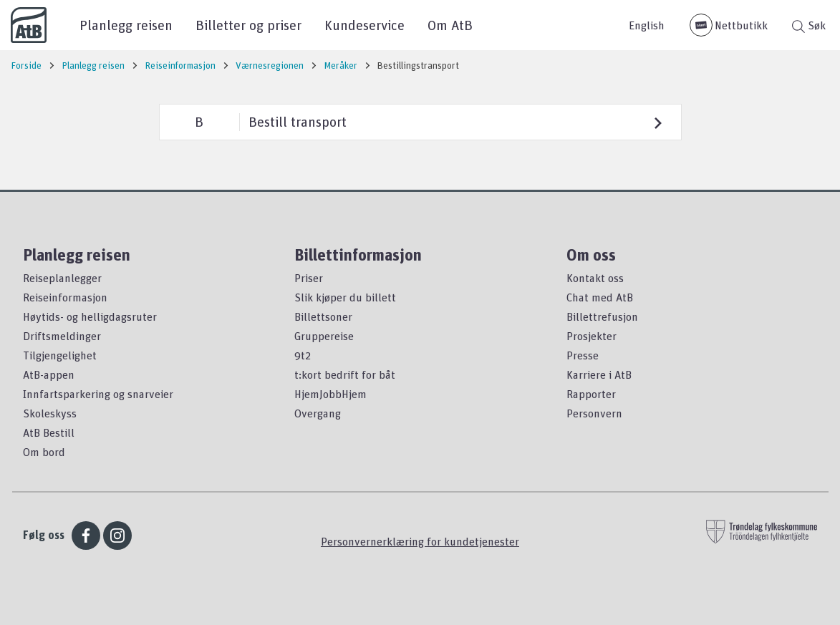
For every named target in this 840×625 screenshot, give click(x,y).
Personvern (594, 413)
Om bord (44, 452)
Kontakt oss (595, 278)
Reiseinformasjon (65, 297)
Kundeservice (365, 25)
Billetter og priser (248, 25)
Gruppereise (324, 336)
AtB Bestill (49, 432)
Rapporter (591, 394)
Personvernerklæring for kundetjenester (420, 541)
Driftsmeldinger (62, 336)
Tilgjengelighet (60, 355)
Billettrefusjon (602, 316)
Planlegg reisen (126, 25)
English (647, 25)
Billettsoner (323, 316)
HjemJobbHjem (330, 394)
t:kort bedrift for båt (345, 374)
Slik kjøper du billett (345, 297)
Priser (309, 278)
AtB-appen (49, 374)
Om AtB (450, 25)
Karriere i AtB (599, 374)
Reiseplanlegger (62, 278)
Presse (583, 355)
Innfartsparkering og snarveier (98, 394)
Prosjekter (592, 336)
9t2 (303, 355)
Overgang (318, 413)
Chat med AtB (600, 297)
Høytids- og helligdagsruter (90, 316)
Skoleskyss (50, 413)
